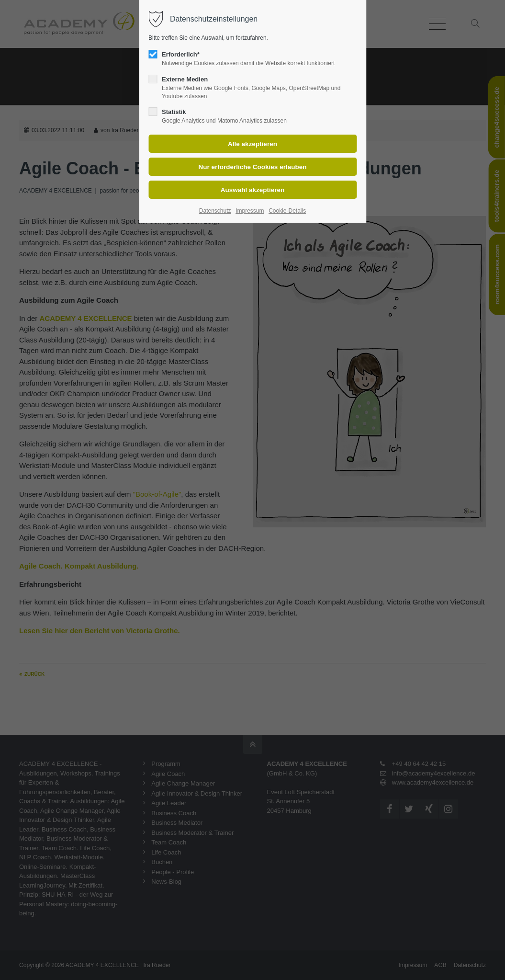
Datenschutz (215, 211)
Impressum (250, 211)
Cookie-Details (287, 211)
